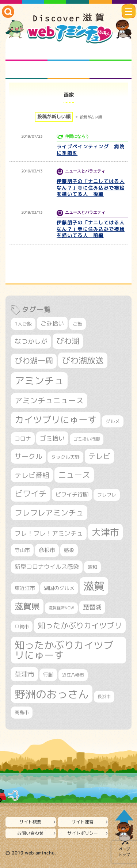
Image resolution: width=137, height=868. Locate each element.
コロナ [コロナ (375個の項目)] (23, 439)
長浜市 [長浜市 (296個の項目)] (104, 696)
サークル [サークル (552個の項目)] (28, 456)
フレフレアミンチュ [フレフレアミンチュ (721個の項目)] (49, 513)
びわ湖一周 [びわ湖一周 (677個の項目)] (34, 361)
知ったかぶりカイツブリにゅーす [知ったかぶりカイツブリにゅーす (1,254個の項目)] (64, 650)
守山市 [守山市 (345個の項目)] (22, 550)
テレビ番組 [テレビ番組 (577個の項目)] (32, 475)
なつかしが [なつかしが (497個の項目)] (31, 341)
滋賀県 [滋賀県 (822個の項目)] (27, 606)
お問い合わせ (30, 833)
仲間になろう (111, 52)
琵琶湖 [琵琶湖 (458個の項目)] (92, 607)
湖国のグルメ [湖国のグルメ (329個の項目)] (59, 588)
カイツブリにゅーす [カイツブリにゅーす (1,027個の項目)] (56, 420)
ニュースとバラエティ (111, 70)
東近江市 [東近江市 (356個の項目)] (25, 588)
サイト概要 (30, 822)
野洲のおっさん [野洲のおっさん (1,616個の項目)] (52, 694)
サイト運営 (83, 822)
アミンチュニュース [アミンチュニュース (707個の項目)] (49, 400)
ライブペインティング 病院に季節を (91, 150)
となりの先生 (68, 52)
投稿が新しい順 (54, 117)
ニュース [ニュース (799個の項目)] (74, 475)
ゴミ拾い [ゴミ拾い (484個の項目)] (52, 438)
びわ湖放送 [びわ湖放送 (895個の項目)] (83, 360)
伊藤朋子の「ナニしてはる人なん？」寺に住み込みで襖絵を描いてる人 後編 (91, 188)
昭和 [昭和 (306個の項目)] (92, 567)
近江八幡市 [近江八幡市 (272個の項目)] (73, 675)
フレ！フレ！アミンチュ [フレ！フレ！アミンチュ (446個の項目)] (49, 533)
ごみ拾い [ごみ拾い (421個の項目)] (52, 323)
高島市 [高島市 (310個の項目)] (22, 712)
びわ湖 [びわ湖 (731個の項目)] (68, 341)
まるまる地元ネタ (26, 70)
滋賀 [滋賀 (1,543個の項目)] (94, 586)
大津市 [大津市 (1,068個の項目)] (105, 532)
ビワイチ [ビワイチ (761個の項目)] (31, 494)
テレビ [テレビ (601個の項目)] (99, 456)
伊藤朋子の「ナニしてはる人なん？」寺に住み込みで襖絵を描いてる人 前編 (91, 229)
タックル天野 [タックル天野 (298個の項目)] (65, 457)
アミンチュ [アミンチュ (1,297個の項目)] (39, 381)
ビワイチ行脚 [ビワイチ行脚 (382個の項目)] (72, 494)
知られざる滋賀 (26, 52)
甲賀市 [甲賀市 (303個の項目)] (22, 627)
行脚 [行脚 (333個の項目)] (48, 675)
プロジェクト (68, 70)
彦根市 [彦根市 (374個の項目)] (47, 550)
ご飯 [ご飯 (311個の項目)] (77, 324)
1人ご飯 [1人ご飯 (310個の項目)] (23, 324)
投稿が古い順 (91, 117)
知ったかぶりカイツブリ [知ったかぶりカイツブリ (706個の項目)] (80, 625)
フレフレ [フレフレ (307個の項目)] (107, 495)
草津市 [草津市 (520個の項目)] (24, 674)
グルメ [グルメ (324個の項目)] (113, 421)
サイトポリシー (83, 833)
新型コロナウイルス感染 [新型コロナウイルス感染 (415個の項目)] (47, 567)
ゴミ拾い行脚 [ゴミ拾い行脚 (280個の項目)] (87, 439)
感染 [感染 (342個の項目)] (69, 550)
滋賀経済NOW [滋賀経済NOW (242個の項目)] (61, 608)
